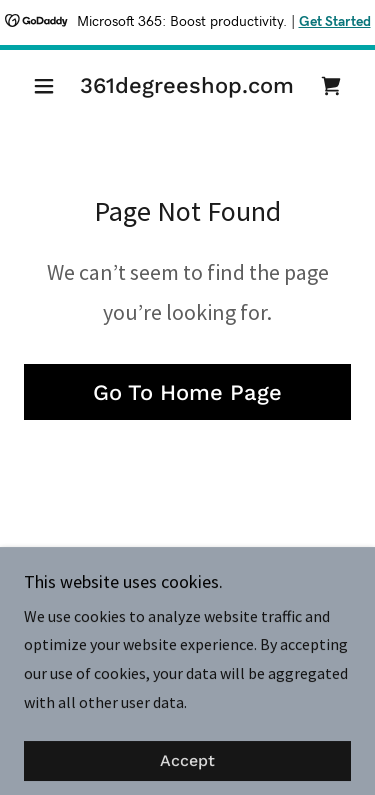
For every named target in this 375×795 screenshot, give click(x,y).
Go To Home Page (187, 392)
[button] (48, 86)
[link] (187, 86)
